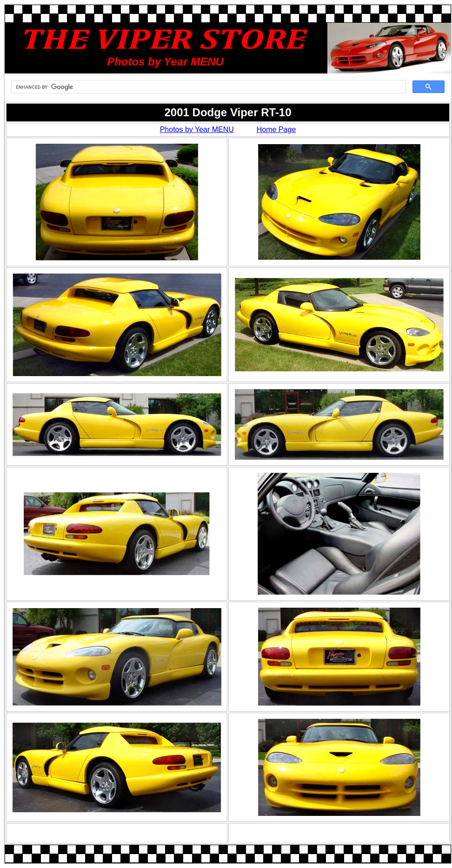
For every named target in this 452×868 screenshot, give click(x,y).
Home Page (276, 129)
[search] (208, 87)
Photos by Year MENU (197, 129)
